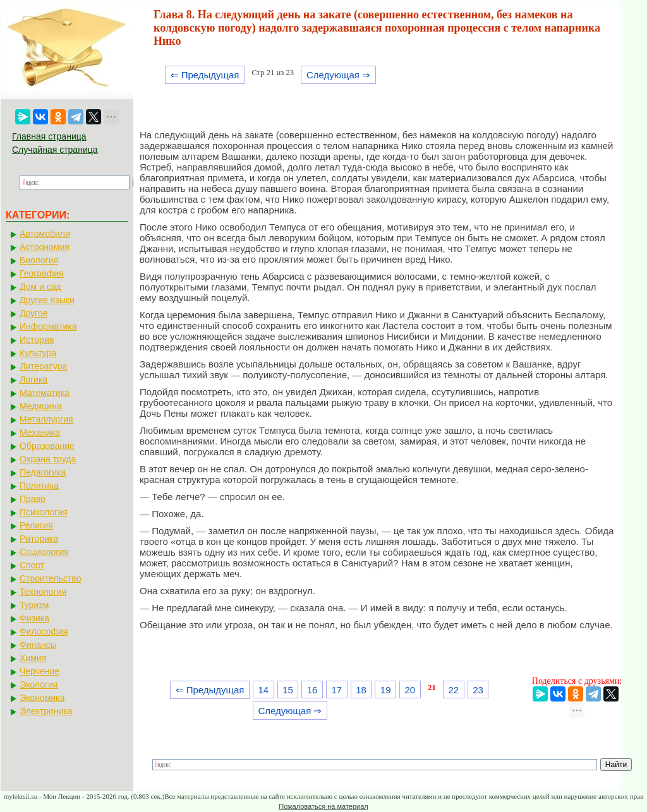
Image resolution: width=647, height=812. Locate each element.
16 (312, 690)
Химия (33, 658)
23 (478, 690)
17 (336, 690)
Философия (44, 631)
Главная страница (49, 136)
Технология (43, 592)
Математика (45, 393)
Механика (40, 433)
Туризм (34, 605)
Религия (36, 525)
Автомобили (45, 234)
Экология (39, 684)
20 (410, 690)
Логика (33, 379)
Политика (39, 486)
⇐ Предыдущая (205, 75)
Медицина (41, 406)
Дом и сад (40, 287)
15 (288, 690)
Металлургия (46, 419)
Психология (44, 512)
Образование (47, 446)
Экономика (42, 698)
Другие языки (47, 300)
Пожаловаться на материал (323, 806)
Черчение (39, 671)
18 (361, 690)
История (37, 340)
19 (386, 690)
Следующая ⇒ (338, 75)
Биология (39, 260)
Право (33, 499)
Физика (34, 618)
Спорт (32, 565)
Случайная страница (55, 150)
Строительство (50, 578)
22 (454, 690)
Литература (43, 366)
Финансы (38, 645)
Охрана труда (48, 459)
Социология (44, 552)
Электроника (46, 711)
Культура (38, 353)
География (42, 273)
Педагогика (43, 472)
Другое (33, 313)
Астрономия (45, 247)
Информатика (48, 326)
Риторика (39, 539)
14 (263, 690)
